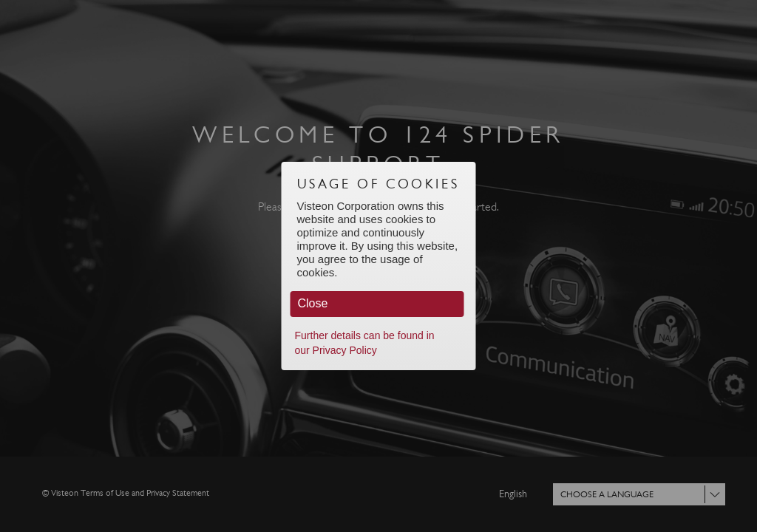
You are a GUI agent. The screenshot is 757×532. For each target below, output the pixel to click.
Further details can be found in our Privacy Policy (365, 343)
